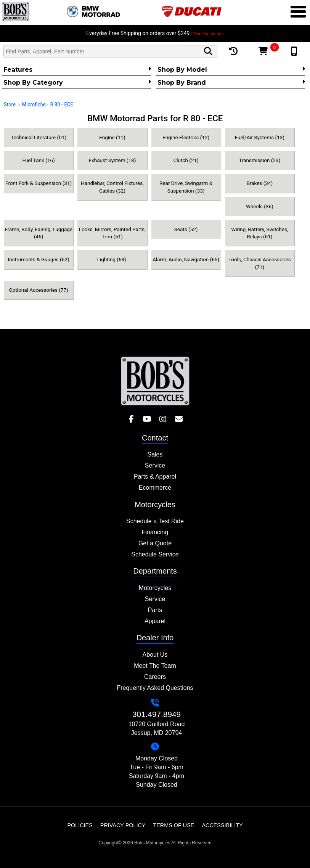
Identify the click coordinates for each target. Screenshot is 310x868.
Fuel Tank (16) (39, 160)
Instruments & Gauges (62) (39, 259)
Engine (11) (112, 137)
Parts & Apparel (155, 477)
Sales (155, 454)
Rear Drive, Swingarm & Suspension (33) (186, 187)
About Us (155, 655)
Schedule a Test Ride (155, 521)
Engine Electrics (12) (186, 137)
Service (155, 465)
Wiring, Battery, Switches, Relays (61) (259, 233)
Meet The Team (155, 666)
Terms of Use (173, 825)
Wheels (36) (260, 206)
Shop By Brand (231, 82)
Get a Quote (155, 543)
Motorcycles (155, 588)
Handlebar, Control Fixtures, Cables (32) (112, 187)
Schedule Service (155, 554)
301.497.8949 (157, 714)
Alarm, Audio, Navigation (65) (186, 259)
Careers (155, 677)
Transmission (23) (259, 160)
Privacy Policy (123, 825)
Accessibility (222, 825)
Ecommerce (155, 488)
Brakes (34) (260, 183)
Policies (80, 825)
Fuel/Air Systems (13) (260, 137)
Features (77, 69)
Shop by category (77, 82)
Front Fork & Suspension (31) (39, 183)
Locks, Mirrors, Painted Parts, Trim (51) (112, 233)
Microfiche (34, 104)
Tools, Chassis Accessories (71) (260, 263)
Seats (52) (186, 229)
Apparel (155, 621)
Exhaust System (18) (112, 160)
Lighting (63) (112, 259)
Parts (155, 610)
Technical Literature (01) (39, 137)
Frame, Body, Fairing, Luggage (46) (39, 233)
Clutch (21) (186, 160)
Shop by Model (231, 69)
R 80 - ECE (61, 104)
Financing (155, 532)
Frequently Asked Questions (155, 688)
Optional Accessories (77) (38, 290)
